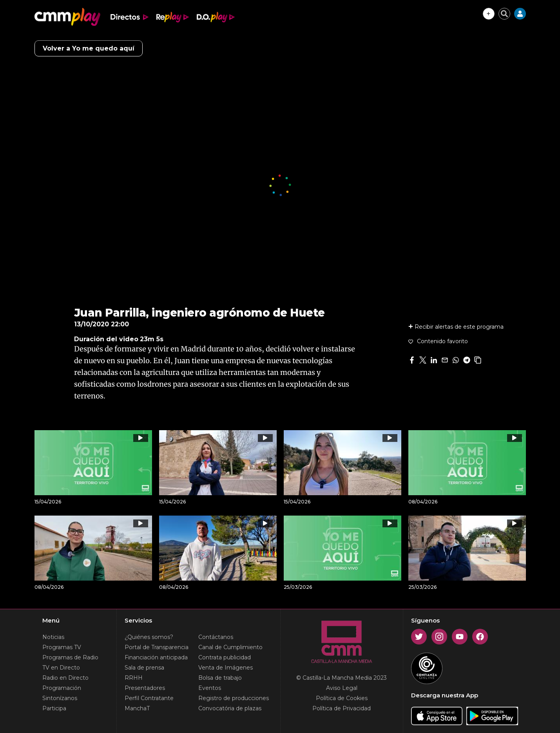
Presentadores (145, 688)
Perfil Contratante (149, 698)
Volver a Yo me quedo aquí (89, 48)
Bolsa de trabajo (220, 678)
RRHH (134, 678)
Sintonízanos (60, 698)
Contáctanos (216, 637)
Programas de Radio (70, 657)
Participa (54, 708)
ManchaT (137, 708)
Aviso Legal (342, 688)
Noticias (53, 637)
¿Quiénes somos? (149, 637)
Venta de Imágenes (226, 668)
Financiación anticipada (156, 657)
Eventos (210, 688)
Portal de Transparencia (157, 647)
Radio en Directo (65, 678)
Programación (62, 688)
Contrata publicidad (225, 657)
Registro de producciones (234, 698)
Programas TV (62, 647)
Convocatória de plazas (230, 708)
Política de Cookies (342, 698)
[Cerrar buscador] (504, 14)
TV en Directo (61, 668)
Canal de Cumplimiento (230, 647)
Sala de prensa (144, 668)
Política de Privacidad (342, 708)
